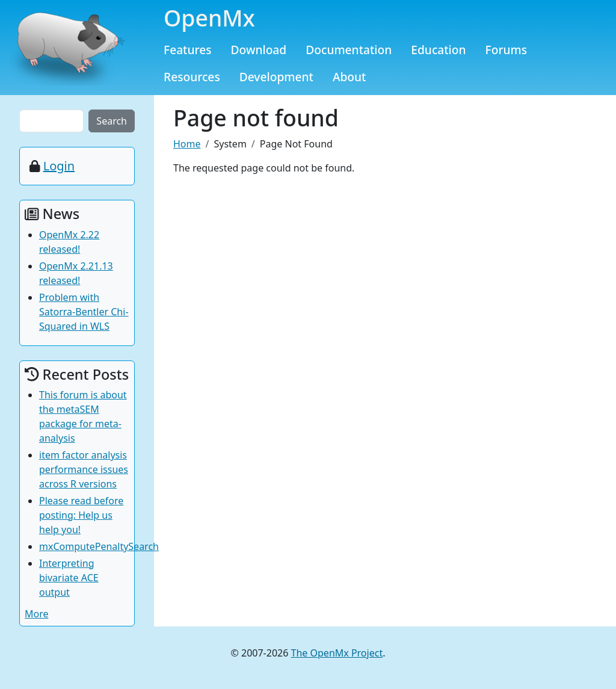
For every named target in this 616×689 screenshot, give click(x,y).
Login (59, 166)
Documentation (349, 50)
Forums (507, 50)
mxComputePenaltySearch (99, 546)
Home (187, 144)
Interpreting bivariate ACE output (69, 578)
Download (259, 50)
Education (438, 50)
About (350, 77)
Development (276, 77)
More (37, 614)
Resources (192, 77)
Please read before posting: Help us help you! (81, 515)
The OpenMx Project (337, 653)
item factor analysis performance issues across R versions (84, 469)
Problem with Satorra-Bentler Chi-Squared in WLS (84, 312)
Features (188, 50)
